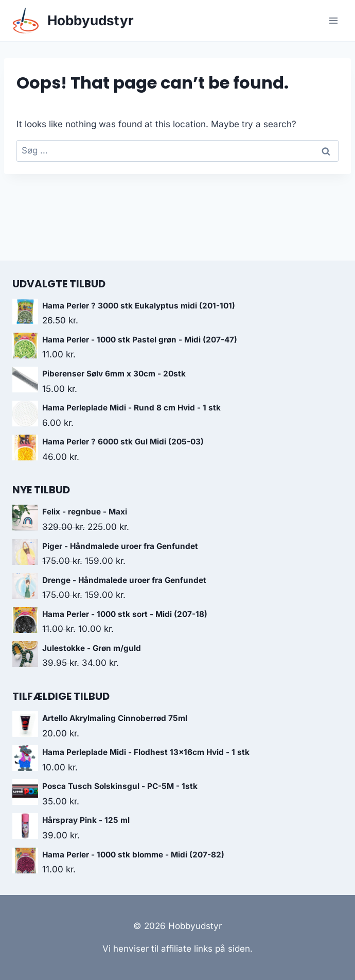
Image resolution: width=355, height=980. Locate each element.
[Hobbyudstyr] (73, 21)
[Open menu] (333, 20)
